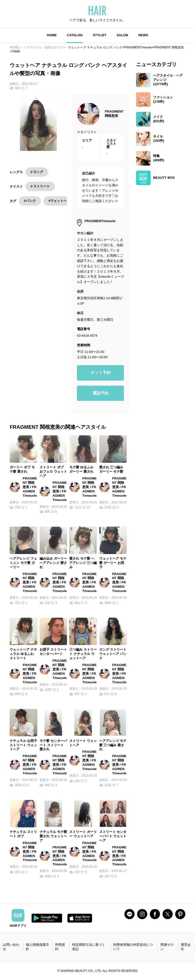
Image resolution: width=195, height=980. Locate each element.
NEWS (143, 35)
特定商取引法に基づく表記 (89, 947)
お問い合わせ (11, 947)
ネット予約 (101, 373)
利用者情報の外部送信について (133, 947)
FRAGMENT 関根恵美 (114, 114)
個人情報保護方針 (37, 947)
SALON (122, 35)
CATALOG (75, 35)
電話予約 (101, 393)
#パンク (30, 201)
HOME (52, 35)
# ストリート (40, 186)
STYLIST (100, 35)
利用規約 (60, 947)
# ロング (37, 172)
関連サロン (167, 947)
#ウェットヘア (59, 201)
